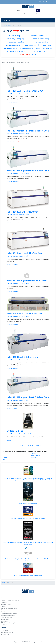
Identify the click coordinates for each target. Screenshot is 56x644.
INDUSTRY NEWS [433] (42, 42)
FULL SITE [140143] (14, 36)
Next (39, 445)
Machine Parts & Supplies (8, 616)
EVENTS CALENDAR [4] (27, 48)
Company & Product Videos (9, 610)
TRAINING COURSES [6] (11, 48)
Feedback (43, 2)
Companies (4, 603)
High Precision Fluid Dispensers (28, 504)
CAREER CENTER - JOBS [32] (44, 48)
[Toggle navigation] (51, 20)
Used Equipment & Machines (9, 614)
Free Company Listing (21, 14)
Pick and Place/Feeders (26, 434)
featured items (35, 459)
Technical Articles (6, 604)
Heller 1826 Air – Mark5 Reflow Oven (25, 253)
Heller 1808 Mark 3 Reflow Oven (22, 357)
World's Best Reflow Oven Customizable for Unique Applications (28, 519)
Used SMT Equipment (12, 94)
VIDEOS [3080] (47, 45)
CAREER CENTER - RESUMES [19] (16, 51)
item (4, 454)
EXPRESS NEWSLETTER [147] (41, 51)
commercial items (36, 455)
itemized (5, 458)
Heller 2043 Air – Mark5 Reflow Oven (25, 313)
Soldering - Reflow (24, 94)
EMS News (4, 606)
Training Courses (6, 619)
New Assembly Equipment (8, 612)
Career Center (5, 621)
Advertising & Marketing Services (10, 623)
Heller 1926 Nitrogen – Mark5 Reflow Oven (27, 281)
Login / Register (51, 2)
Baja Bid (9, 440)
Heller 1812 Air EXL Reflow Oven (22, 212)
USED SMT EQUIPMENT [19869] (17, 42)
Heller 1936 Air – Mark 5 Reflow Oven (25, 91)
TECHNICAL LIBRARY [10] (32, 45)
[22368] (28, 54)
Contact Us (4, 625)
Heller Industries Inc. (13, 102)
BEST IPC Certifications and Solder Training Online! (28, 576)
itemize (5, 456)
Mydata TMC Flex (15, 431)
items (4, 460)
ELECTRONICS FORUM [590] (41, 39)
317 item (33, 453)
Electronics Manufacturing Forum (10, 601)
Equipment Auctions (7, 617)
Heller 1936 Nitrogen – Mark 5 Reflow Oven (28, 171)
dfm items (34, 457)
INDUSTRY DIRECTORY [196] (39, 36)
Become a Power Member (34, 14)
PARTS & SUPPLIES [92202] (13, 45)
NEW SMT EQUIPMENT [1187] (16, 39)
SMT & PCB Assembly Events (9, 608)
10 (35, 445)
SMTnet (4, 25)
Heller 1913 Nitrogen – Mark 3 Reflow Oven (28, 131)
